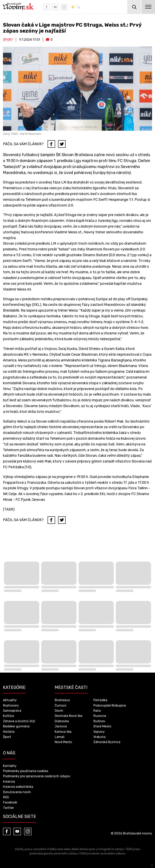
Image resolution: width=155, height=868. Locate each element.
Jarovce (61, 726)
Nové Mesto (63, 742)
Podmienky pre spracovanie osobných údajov (37, 776)
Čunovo (60, 705)
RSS (6, 797)
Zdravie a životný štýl (19, 721)
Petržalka (100, 700)
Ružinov (99, 721)
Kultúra (8, 716)
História (9, 732)
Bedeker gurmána (16, 726)
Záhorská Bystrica (107, 742)
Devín (59, 711)
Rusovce (100, 716)
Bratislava (62, 700)
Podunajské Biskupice (110, 705)
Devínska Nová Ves (69, 716)
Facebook (10, 802)
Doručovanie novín (17, 792)
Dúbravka (62, 721)
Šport (8, 40)
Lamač (60, 737)
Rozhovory (11, 705)
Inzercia (9, 782)
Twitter (8, 808)
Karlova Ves (63, 732)
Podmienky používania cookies (26, 771)
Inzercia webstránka (18, 787)
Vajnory (99, 732)
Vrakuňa (99, 737)
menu (148, 7)
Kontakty (10, 766)
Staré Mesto (102, 726)
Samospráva (12, 711)
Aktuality (10, 700)
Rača (97, 711)
